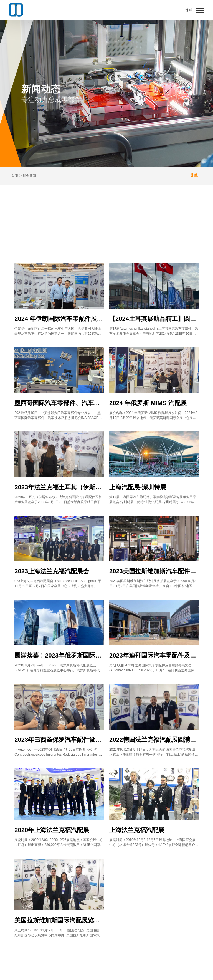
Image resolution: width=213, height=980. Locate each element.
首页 (15, 176)
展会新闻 (29, 176)
